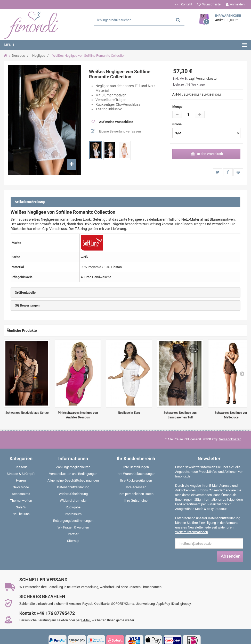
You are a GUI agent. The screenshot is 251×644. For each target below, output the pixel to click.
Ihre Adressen (136, 487)
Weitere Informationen (192, 532)
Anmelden (237, 4)
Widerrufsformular (73, 501)
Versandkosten (230, 439)
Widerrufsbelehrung (73, 494)
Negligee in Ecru (129, 413)
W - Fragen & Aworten (73, 527)
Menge (177, 107)
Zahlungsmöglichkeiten (73, 467)
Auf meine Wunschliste (116, 122)
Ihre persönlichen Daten (136, 494)
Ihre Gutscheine (136, 501)
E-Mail (86, 620)
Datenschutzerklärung (73, 487)
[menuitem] (21, 468)
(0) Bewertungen (27, 305)
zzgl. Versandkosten (204, 79)
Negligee (39, 56)
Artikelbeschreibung (30, 202)
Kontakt (187, 4)
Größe (177, 124)
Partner (73, 534)
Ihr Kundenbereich (136, 459)
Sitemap (73, 541)
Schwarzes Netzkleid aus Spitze (27, 413)
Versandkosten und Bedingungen (73, 474)
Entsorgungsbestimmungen (73, 521)
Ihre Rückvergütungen (136, 480)
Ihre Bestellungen (136, 467)
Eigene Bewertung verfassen (120, 131)
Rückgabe (73, 507)
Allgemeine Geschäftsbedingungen (73, 480)
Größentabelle (25, 292)
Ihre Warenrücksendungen (136, 474)
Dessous (18, 56)
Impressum (73, 514)
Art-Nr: (178, 94)
